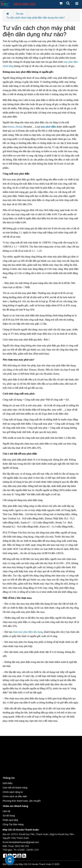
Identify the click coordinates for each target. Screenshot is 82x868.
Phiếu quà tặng (10, 820)
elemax (11, 127)
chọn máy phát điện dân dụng (28, 632)
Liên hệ (6, 811)
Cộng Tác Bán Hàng (13, 824)
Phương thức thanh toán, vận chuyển (22, 801)
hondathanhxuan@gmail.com (24, 842)
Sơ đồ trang (9, 816)
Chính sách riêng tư (13, 792)
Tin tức (20, 14)
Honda (19, 127)
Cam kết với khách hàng (15, 788)
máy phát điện (48, 127)
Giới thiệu (7, 783)
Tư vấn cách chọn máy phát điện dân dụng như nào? (36, 18)
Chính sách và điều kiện (15, 796)
